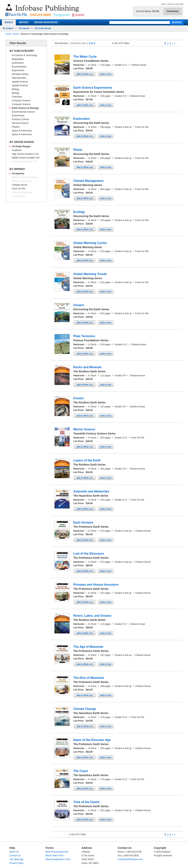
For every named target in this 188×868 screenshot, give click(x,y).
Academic (17, 150)
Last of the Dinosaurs (89, 554)
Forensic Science (20, 119)
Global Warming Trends (90, 274)
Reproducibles (19, 78)
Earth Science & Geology (25, 108)
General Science (20, 123)
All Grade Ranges (21, 146)
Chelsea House (20, 185)
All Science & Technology (25, 55)
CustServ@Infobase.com (130, 859)
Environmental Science (23, 112)
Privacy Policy (16, 863)
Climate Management (88, 181)
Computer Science (21, 101)
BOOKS (9, 22)
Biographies (18, 59)
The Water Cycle (85, 57)
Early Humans (83, 522)
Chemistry (17, 97)
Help (181, 4)
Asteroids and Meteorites (91, 491)
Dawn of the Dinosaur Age (92, 740)
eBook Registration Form (58, 859)
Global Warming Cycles (90, 243)
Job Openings (16, 859)
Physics (16, 127)
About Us (14, 852)
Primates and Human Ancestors (96, 585)
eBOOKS (24, 22)
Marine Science (84, 429)
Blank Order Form (54, 856)
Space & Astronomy (22, 131)
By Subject (8, 28)
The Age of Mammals (88, 647)
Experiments (18, 70)
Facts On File (19, 189)
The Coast (81, 771)
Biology (16, 89)
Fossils (78, 398)
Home (8, 34)
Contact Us (15, 856)
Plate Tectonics (84, 336)
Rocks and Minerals (87, 367)
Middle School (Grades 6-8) (26, 158)
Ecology (79, 212)
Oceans (79, 305)
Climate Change (85, 709)
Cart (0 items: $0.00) (148, 11)
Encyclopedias (19, 67)
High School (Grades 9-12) (25, 154)
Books (16, 34)
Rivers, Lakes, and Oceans (92, 616)
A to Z (92, 43)
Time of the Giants (86, 802)
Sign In (164, 4)
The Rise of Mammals (89, 678)
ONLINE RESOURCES (46, 22)
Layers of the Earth (87, 460)
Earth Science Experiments (93, 88)
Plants (78, 150)
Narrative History (20, 74)
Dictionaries (18, 63)
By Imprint (24, 28)
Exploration (82, 119)
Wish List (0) (173, 4)
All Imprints (18, 174)
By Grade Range (43, 28)
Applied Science (20, 82)
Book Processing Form (57, 852)
